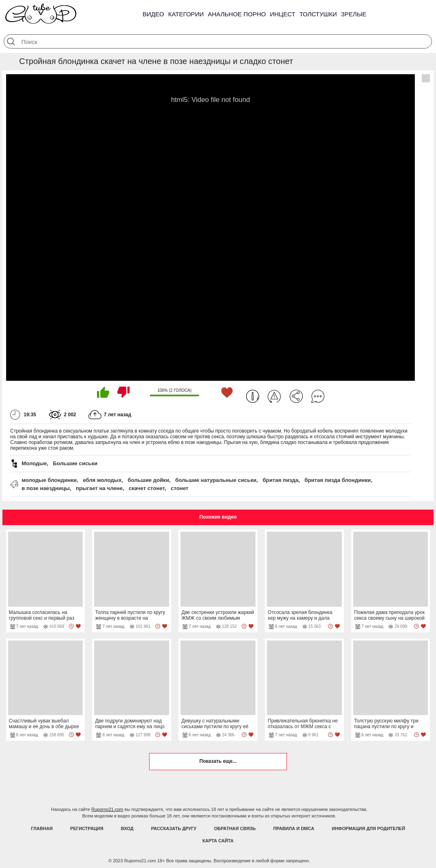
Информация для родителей (368, 828)
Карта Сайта (218, 841)
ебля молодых (102, 480)
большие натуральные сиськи (216, 480)
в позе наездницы (46, 488)
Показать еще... (218, 761)
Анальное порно (237, 14)
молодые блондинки (49, 480)
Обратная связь (235, 828)
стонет (179, 488)
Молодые (34, 463)
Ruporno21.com (107, 809)
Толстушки (318, 14)
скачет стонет (147, 488)
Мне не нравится (123, 392)
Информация (253, 396)
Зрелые (354, 14)
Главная (42, 828)
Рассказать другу (174, 828)
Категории (186, 14)
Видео (153, 14)
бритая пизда (280, 480)
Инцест (282, 14)
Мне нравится (103, 392)
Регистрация (87, 828)
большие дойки (148, 480)
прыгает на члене (99, 488)
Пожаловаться (274, 396)
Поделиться (296, 396)
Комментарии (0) (318, 396)
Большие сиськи (75, 463)
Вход (127, 828)
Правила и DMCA (294, 828)
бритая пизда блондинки (338, 480)
